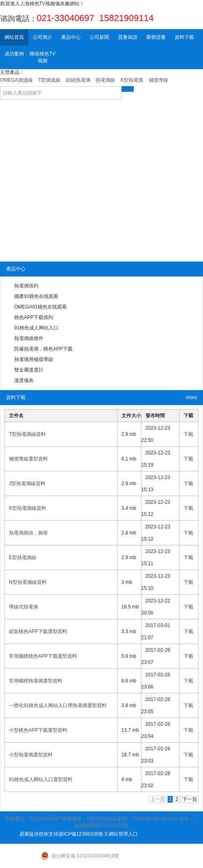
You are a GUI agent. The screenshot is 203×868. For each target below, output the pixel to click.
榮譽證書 (156, 37)
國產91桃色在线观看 (36, 296)
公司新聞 (99, 37)
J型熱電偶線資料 (27, 484)
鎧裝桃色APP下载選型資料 (38, 631)
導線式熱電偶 (24, 607)
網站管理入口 (123, 834)
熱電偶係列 (26, 286)
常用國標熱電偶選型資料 (36, 681)
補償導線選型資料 (28, 459)
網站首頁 (14, 37)
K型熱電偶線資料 (28, 508)
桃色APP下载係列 (34, 317)
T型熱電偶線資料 (27, 434)
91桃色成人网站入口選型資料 (41, 779)
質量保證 (128, 37)
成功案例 (14, 54)
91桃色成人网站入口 (36, 328)
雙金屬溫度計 (29, 370)
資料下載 (184, 37)
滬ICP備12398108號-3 (83, 834)
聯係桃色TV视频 (42, 57)
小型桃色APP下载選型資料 (38, 730)
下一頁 (190, 799)
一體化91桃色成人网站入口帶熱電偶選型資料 (58, 705)
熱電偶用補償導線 (34, 359)
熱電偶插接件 (29, 338)
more (191, 397)
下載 (188, 434)
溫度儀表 (24, 380)
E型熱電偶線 (23, 558)
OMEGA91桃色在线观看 (41, 307)
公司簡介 (43, 37)
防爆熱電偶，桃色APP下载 (43, 349)
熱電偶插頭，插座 (28, 533)
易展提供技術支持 (39, 834)
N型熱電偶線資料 (28, 582)
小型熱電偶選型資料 (31, 755)
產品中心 (71, 37)
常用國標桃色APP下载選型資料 (43, 656)
